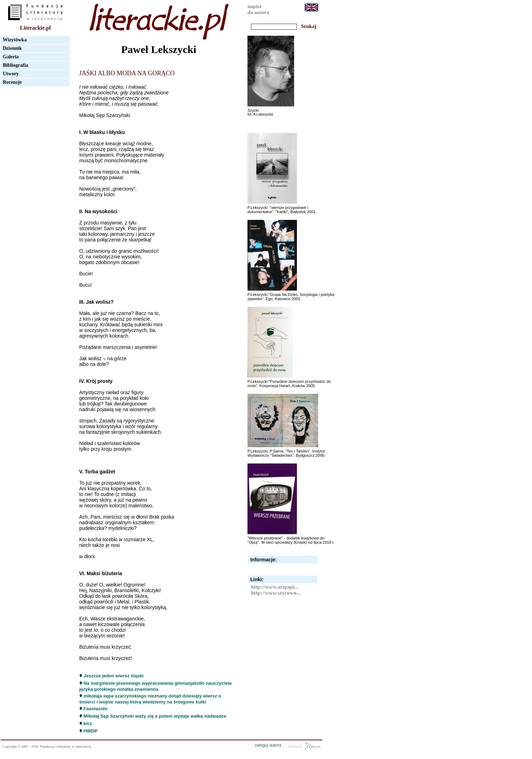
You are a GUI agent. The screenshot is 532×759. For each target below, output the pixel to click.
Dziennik (12, 48)
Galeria (11, 57)
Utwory (11, 74)
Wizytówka (15, 40)
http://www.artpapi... (275, 587)
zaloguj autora (268, 745)
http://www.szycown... (276, 593)
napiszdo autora (258, 9)
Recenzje (12, 82)
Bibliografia (16, 65)
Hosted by (305, 746)
